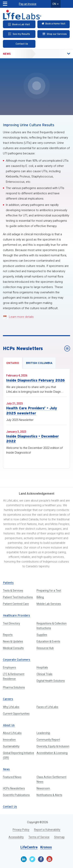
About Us (9, 725)
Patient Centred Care (16, 604)
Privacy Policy (21, 830)
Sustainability (11, 746)
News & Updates (13, 641)
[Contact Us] (19, 44)
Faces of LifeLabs (47, 707)
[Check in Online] (54, 24)
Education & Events (48, 641)
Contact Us (10, 807)
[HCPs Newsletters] (67, 348)
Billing (40, 597)
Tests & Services (13, 591)
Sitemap (59, 837)
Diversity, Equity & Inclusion (53, 746)
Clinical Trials (44, 674)
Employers (9, 667)
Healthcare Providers (16, 616)
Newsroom (43, 788)
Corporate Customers (17, 660)
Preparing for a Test (49, 591)
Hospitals (42, 667)
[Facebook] (41, 859)
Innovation (9, 740)
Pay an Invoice (28, 4)
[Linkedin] (24, 859)
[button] (60, 54)
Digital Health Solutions (51, 681)
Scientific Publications (16, 795)
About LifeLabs (12, 733)
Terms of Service (39, 837)
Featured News (12, 777)
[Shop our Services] (54, 34)
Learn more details (21, 317)
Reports (8, 635)
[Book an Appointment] (19, 24)
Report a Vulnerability (47, 830)
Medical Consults (13, 648)
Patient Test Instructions (18, 597)
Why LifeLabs (11, 707)
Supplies (42, 635)
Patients (8, 583)
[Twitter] (32, 859)
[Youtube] (49, 859)
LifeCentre (29, 847)
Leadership (43, 733)
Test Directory (11, 623)
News (7, 54)
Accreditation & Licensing (52, 753)
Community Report (48, 740)
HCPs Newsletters (14, 788)
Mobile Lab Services (49, 604)
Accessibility (16, 837)
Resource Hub (45, 648)
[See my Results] (19, 34)
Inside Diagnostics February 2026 (36, 380)
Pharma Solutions (14, 687)
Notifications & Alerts (49, 795)
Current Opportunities (16, 714)
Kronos (46, 847)
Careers (8, 699)
